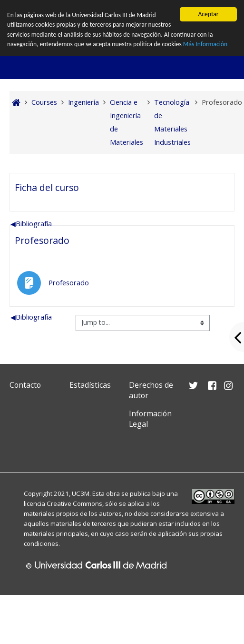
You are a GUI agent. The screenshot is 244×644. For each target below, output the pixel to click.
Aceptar (208, 14)
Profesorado (42, 240)
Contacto (25, 385)
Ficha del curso (47, 187)
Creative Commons (74, 503)
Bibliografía (31, 224)
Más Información (205, 44)
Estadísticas (90, 385)
